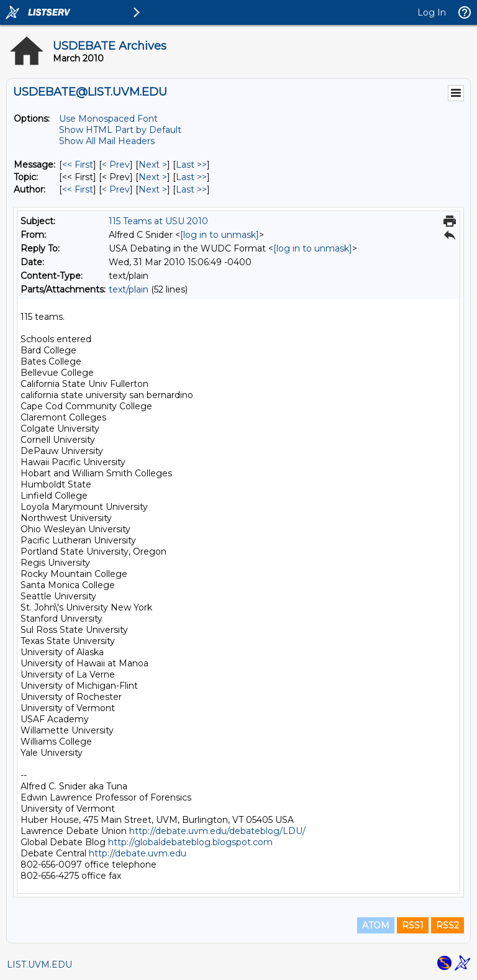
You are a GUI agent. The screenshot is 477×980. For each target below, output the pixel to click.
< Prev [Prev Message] (116, 165)
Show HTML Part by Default (120, 130)
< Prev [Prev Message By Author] (116, 189)
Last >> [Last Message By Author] (191, 189)
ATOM (376, 925)
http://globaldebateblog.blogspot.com (190, 842)
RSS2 (447, 925)
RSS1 (413, 925)
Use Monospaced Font (108, 119)
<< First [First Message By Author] (78, 189)
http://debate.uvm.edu (138, 853)
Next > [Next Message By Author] (153, 189)
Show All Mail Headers (107, 141)
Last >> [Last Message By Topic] (191, 177)
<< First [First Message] (78, 165)
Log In (432, 12)
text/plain (129, 289)
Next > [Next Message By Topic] (153, 177)
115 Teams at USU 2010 (158, 221)
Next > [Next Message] (153, 165)
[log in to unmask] (220, 235)
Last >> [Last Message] (191, 165)
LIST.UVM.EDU (39, 964)
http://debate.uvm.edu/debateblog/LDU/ (217, 831)
